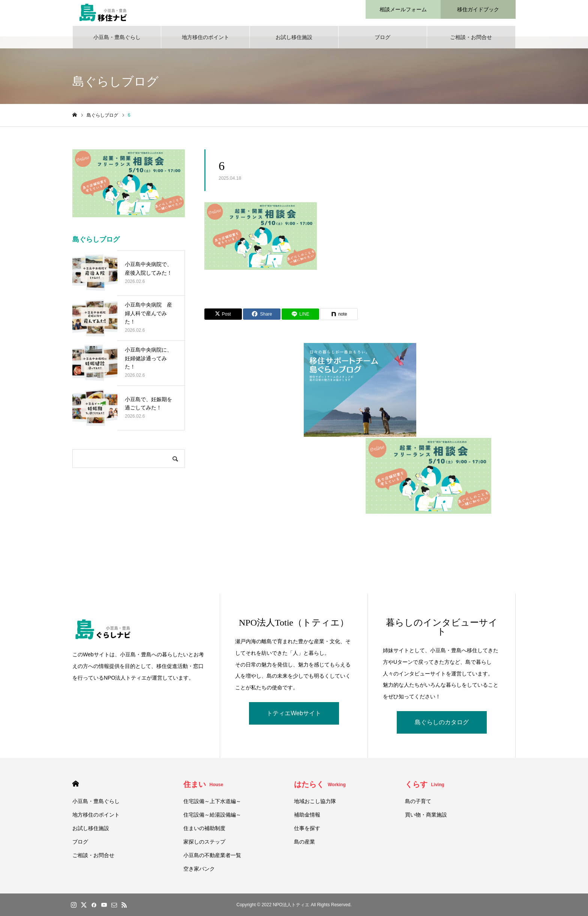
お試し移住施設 (294, 41)
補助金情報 (307, 819)
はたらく (320, 788)
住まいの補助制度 (204, 832)
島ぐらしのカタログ (442, 726)
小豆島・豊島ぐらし (117, 41)
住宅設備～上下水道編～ (212, 805)
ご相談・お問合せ (471, 41)
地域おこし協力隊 (315, 805)
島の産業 (304, 846)
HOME (76, 788)
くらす (425, 788)
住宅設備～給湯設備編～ (212, 819)
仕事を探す (307, 832)
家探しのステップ (204, 846)
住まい (203, 788)
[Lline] (300, 318)
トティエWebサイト (294, 717)
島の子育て (418, 805)
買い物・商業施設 (426, 819)
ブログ (382, 41)
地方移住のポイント (205, 41)
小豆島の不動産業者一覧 (212, 859)
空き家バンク (199, 873)
